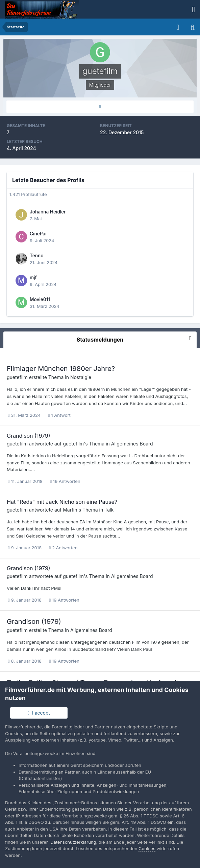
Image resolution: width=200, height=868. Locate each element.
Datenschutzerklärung (73, 842)
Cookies (147, 848)
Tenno (37, 256)
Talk (109, 510)
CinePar (38, 234)
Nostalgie (81, 377)
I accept (39, 713)
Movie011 (40, 299)
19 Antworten (65, 481)
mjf (33, 278)
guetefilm (17, 377)
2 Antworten (64, 548)
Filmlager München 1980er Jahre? (61, 369)
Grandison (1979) (29, 436)
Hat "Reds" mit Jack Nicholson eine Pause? (62, 502)
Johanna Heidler (48, 212)
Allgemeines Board (132, 444)
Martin (70, 510)
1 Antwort (59, 415)
